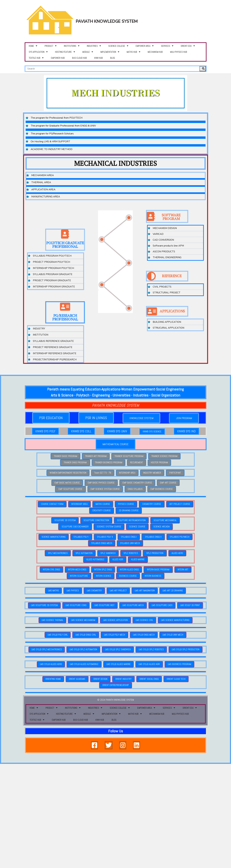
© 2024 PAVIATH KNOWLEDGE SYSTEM (116, 691)
